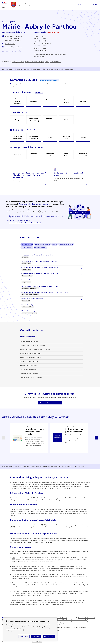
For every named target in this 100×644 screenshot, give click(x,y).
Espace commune (85, 5)
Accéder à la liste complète (79, 212)
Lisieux (14, 574)
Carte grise (17, 155)
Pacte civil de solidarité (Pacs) (34, 120)
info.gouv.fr (67, 627)
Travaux (50, 137)
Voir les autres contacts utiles (11, 51)
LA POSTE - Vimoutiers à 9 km (19, 220)
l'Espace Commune (49, 69)
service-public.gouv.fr (81, 627)
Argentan (15, 583)
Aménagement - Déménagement (17, 137)
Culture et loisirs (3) (27, 248)
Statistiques (89, 636)
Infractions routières (50, 155)
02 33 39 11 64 (10, 44)
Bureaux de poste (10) (40, 248)
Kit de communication (78, 636)
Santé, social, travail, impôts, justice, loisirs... (70, 174)
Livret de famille (66, 101)
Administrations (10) (27, 244)
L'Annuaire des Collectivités (58, 618)
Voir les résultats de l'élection (49, 403)
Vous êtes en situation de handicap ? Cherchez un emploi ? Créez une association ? (29, 175)
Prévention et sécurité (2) (66, 244)
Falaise (14, 591)
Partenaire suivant (96, 438)
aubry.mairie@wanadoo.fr (14, 47)
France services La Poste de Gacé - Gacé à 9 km (24, 223)
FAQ (96, 5)
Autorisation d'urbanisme (34, 137)
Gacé (14, 558)
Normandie (20, 16)
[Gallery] (50, 438)
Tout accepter (49, 636)
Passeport (34, 101)
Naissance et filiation (50, 120)
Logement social (66, 137)
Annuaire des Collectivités (8, 16)
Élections (83, 101)
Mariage (17, 120)
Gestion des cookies (59, 636)
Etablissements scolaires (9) (42, 244)
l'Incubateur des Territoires (85, 618)
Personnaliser (24, 636)
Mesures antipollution (66, 155)
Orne (26, 16)
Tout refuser (36, 636)
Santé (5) (55, 244)
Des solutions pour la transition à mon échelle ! (35, 432)
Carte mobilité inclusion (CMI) (83, 155)
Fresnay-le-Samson (18, 62)
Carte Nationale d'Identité (17, 101)
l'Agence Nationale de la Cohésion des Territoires (71, 620)
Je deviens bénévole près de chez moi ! (74, 430)
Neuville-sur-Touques (37, 62)
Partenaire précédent (4, 438)
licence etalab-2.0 (36, 642)
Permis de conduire (34, 155)
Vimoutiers (16, 566)
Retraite (66, 120)
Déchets (83, 137)
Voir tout (38, 93)
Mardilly (27, 62)
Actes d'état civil (50, 101)
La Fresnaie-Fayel (55, 62)
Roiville (47, 62)
